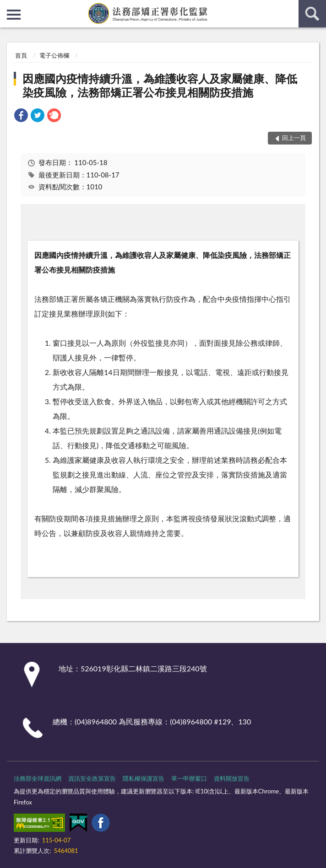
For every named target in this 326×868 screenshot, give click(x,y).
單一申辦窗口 (189, 778)
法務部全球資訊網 (38, 778)
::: (7, 7)
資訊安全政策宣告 (92, 778)
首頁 (21, 55)
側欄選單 (14, 15)
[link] (21, 116)
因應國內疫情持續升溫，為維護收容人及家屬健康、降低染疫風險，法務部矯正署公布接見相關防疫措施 (160, 85)
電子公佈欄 (54, 55)
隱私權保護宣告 (144, 778)
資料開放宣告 (232, 778)
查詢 (312, 14)
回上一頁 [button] (294, 138)
